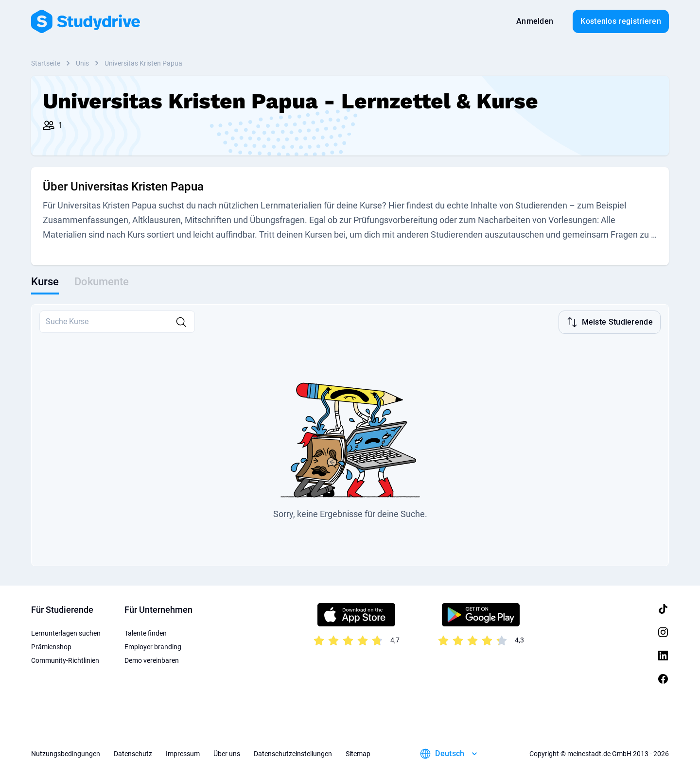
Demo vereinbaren (152, 660)
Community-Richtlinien (65, 660)
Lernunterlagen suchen (66, 633)
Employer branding (153, 647)
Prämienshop (51, 647)
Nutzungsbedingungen (66, 754)
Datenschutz (133, 754)
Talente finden (146, 633)
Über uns (227, 754)
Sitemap (358, 754)
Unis (82, 63)
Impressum (183, 754)
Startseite (46, 63)
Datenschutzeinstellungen (293, 754)
